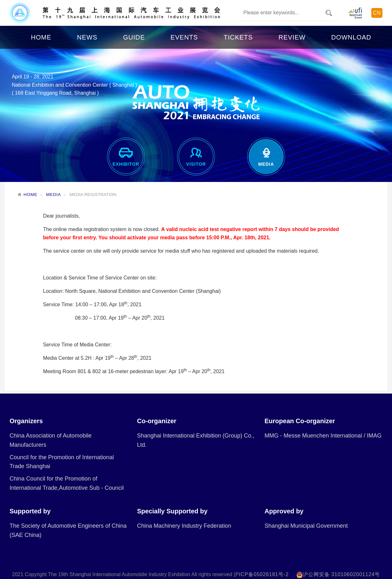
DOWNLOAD (351, 37)
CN (377, 13)
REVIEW (292, 37)
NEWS (87, 37)
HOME (41, 37)
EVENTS (184, 37)
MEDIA (54, 195)
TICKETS (238, 37)
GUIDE (134, 37)
